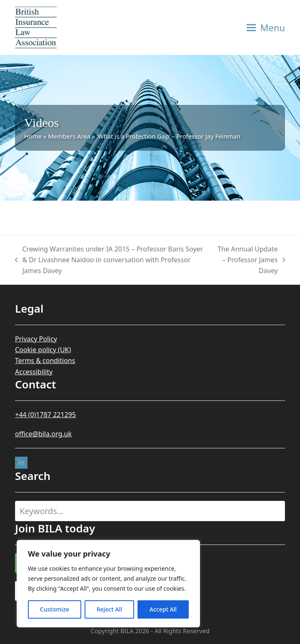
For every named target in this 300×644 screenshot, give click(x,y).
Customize (55, 609)
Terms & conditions (45, 361)
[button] (266, 27)
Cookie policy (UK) (43, 350)
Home (33, 136)
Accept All (163, 609)
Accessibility (34, 372)
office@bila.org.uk (43, 434)
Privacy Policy (36, 339)
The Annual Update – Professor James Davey (250, 260)
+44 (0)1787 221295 (45, 415)
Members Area (69, 136)
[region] (108, 584)
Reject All (109, 609)
